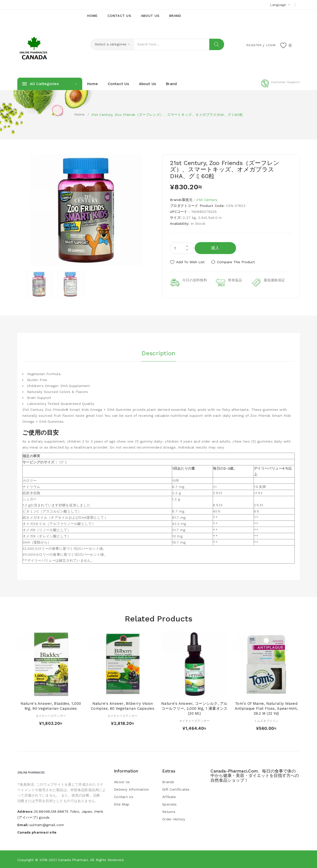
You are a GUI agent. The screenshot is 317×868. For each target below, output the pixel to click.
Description (158, 353)
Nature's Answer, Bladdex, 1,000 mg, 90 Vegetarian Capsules (51, 706)
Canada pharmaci (73, 859)
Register (250, 45)
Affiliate (169, 797)
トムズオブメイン (266, 720)
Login (269, 45)
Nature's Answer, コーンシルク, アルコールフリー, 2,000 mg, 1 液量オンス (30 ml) (194, 708)
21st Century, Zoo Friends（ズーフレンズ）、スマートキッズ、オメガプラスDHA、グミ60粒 (167, 115)
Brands (168, 782)
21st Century (207, 200)
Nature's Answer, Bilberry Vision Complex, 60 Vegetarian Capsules (123, 706)
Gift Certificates (176, 789)
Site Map (122, 804)
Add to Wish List (190, 262)
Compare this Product (237, 262)
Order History (174, 819)
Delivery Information (132, 789)
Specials (169, 804)
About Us (122, 782)
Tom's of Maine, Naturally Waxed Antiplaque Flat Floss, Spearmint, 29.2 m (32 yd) (266, 708)
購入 (215, 248)
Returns (169, 811)
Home (79, 114)
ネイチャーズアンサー (51, 715)
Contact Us (124, 797)
